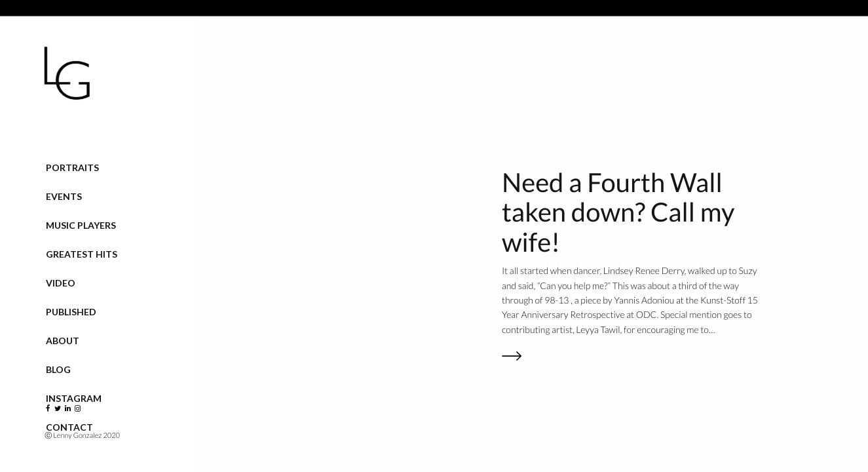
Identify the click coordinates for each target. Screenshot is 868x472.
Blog (58, 369)
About (63, 341)
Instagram (74, 398)
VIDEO (61, 283)
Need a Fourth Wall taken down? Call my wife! (618, 212)
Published (71, 312)
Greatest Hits (82, 254)
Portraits (72, 167)
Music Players (81, 225)
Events (64, 196)
